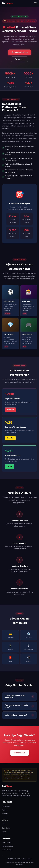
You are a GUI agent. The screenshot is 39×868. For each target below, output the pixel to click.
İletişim (4, 832)
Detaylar (10, 438)
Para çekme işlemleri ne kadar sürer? (19, 706)
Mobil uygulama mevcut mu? (19, 715)
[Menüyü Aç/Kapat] (35, 3)
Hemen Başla (20, 753)
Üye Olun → (19, 59)
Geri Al (9, 466)
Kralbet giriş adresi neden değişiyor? (19, 696)
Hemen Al (10, 410)
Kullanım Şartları (7, 846)
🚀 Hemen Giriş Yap (20, 52)
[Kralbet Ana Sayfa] (8, 3)
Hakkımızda (6, 806)
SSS (3, 824)
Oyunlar (5, 810)
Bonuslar (5, 814)
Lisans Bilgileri (7, 842)
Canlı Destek (6, 828)
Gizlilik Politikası (7, 850)
